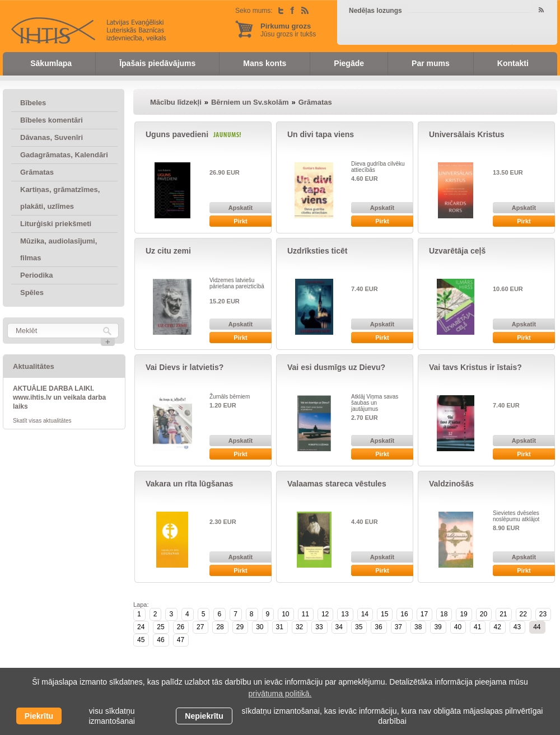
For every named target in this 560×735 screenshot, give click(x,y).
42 (497, 627)
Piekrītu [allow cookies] (39, 716)
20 (484, 614)
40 (458, 627)
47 (181, 640)
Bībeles (33, 103)
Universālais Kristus (467, 134)
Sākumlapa (51, 63)
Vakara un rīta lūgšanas (189, 484)
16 (404, 614)
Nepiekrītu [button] (204, 716)
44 (537, 627)
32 (299, 627)
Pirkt (240, 221)
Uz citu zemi (168, 251)
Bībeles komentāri (52, 120)
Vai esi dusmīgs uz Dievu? (336, 367)
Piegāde (349, 63)
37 (398, 627)
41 (477, 627)
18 (444, 614)
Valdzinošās (451, 484)
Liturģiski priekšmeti (56, 224)
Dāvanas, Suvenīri (52, 137)
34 (339, 627)
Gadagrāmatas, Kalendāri (64, 155)
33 (319, 627)
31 (280, 627)
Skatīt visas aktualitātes (42, 421)
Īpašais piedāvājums (157, 63)
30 (260, 627)
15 (384, 614)
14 (365, 614)
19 (463, 614)
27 (200, 627)
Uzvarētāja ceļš (457, 251)
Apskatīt (241, 208)
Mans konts (265, 63)
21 (503, 614)
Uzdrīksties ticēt (317, 251)
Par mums (431, 63)
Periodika (37, 275)
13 (345, 614)
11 (305, 614)
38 (418, 627)
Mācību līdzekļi (176, 102)
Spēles (32, 292)
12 (325, 614)
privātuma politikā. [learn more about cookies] (280, 694)
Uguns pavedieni (177, 134)
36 (378, 627)
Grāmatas (37, 172)
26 (181, 627)
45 (141, 640)
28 (220, 627)
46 (160, 640)
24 (141, 627)
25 (160, 627)
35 (359, 627)
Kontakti (513, 63)
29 (240, 627)
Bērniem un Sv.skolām (250, 102)
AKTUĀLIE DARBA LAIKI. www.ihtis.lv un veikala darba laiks (59, 397)
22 (523, 614)
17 (424, 614)
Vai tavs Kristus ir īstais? (475, 367)
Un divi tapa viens (321, 134)
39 (438, 627)
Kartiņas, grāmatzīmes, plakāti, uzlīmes (60, 198)
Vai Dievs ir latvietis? (185, 367)
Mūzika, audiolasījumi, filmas (59, 249)
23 (543, 614)
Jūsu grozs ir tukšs (288, 30)
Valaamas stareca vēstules (337, 484)
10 (285, 614)
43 (517, 627)
